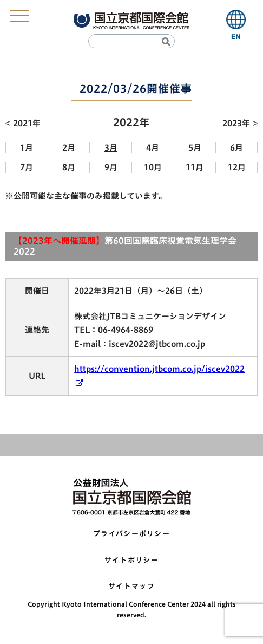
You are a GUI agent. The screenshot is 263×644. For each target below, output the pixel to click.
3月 (111, 148)
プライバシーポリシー (131, 534)
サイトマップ (131, 586)
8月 (69, 167)
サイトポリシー (131, 560)
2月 (69, 148)
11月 (195, 167)
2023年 (236, 123)
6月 (236, 148)
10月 (153, 167)
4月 (153, 148)
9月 (111, 167)
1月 (27, 148)
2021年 (27, 123)
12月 (237, 167)
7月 (27, 167)
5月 (195, 148)
